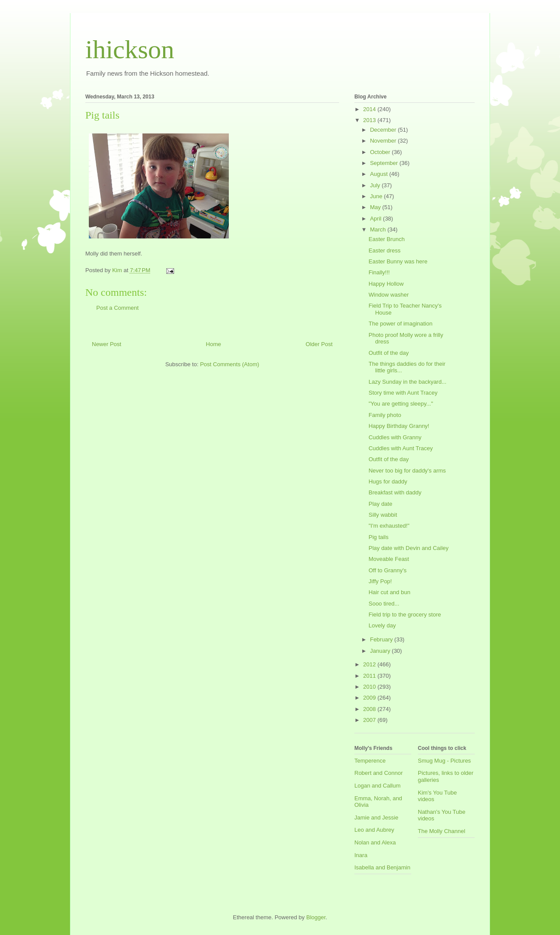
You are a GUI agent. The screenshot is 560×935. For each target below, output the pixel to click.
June (377, 196)
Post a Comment (117, 308)
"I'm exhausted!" (389, 526)
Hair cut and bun (389, 592)
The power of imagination (400, 324)
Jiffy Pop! (380, 581)
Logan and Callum (378, 786)
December (384, 130)
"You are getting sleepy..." (401, 404)
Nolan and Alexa (375, 842)
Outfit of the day (388, 353)
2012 (370, 664)
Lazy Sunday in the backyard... (407, 382)
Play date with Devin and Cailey (408, 548)
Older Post (319, 344)
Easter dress (384, 250)
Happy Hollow (386, 284)
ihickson (130, 49)
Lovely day (382, 625)
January (381, 651)
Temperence (370, 761)
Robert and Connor (379, 773)
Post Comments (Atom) (229, 364)
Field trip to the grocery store (404, 615)
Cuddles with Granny (395, 437)
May (376, 207)
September (385, 163)
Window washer (388, 295)
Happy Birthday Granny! (399, 426)
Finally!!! (379, 272)
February (382, 639)
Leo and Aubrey (374, 830)
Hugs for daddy (388, 482)
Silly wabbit (383, 515)
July (376, 185)
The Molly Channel (441, 831)
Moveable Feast (389, 559)
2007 (370, 720)
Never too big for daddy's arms (407, 471)
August (380, 174)
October (381, 152)
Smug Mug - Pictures (444, 761)
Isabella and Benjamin (382, 867)
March (379, 229)
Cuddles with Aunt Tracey (401, 448)
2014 (370, 109)
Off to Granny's (387, 570)
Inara (361, 855)
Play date (380, 504)
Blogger (316, 917)
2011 (370, 676)
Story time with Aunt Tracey (403, 393)
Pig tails (378, 537)
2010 (370, 687)
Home (214, 344)
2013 (370, 120)
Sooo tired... (384, 604)
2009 (370, 698)
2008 (370, 709)
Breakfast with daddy (395, 492)
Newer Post (107, 344)
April (377, 219)
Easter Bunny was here (398, 261)
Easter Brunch (386, 239)
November (384, 141)
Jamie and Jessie (376, 818)
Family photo (385, 415)
